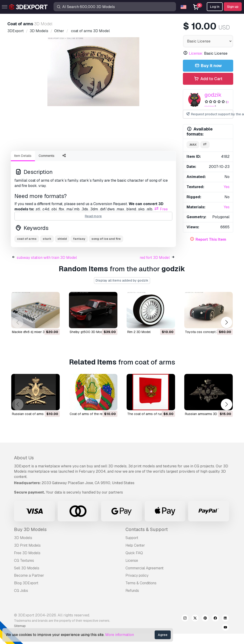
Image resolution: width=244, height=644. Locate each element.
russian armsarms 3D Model (206, 414)
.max (193, 145)
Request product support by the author (210, 114)
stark (47, 239)
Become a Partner (29, 575)
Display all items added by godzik (122, 280)
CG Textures (24, 561)
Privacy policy (137, 575)
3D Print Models (27, 545)
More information (120, 635)
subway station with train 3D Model (47, 258)
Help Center (135, 545)
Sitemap (20, 626)
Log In (215, 7)
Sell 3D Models (27, 568)
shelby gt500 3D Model (87, 332)
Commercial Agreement (145, 568)
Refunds (132, 591)
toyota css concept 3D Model (208, 332)
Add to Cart (208, 79)
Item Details (23, 156)
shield (62, 239)
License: (196, 53)
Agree (163, 635)
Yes (227, 187)
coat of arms (27, 239)
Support (132, 538)
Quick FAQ (134, 553)
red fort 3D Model (155, 258)
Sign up (233, 7)
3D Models (23, 538)
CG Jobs (21, 591)
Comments (47, 156)
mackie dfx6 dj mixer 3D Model (34, 332)
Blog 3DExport (26, 583)
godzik (213, 95)
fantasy (79, 239)
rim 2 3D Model (139, 332)
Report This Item (211, 239)
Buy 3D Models (30, 529)
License (132, 561)
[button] (226, 322)
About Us (24, 458)
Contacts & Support (147, 529)
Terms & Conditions (141, 583)
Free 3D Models (27, 553)
